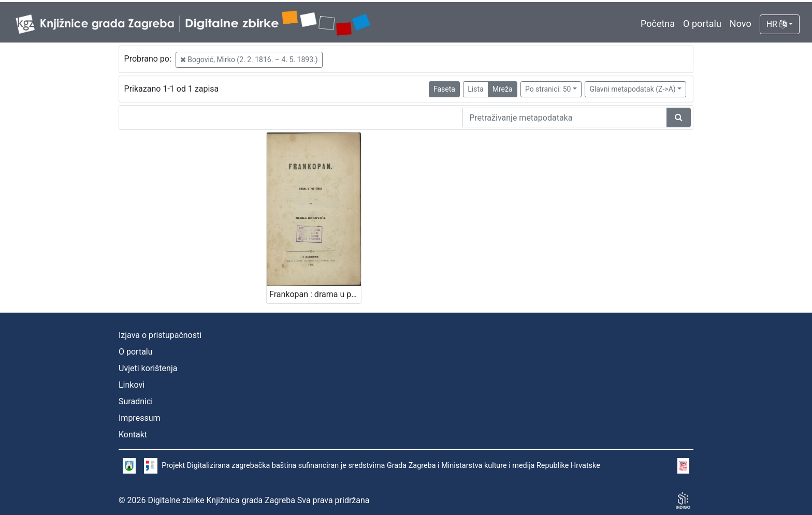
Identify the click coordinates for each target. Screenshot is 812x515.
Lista (475, 89)
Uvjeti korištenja (148, 368)
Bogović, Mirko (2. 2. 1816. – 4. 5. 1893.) (249, 60)
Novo (741, 24)
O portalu (702, 24)
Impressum (140, 418)
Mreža (503, 89)
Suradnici (136, 401)
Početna (658, 24)
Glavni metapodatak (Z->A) (632, 89)
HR (777, 24)
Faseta (444, 89)
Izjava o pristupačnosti (160, 335)
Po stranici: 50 (548, 89)
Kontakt (133, 435)
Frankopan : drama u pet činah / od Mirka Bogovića (315, 294)
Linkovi (132, 385)
